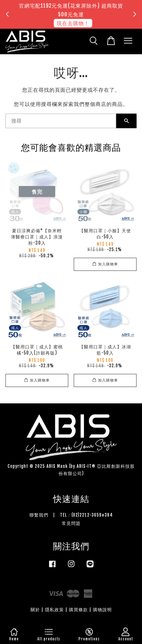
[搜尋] (61, 121)
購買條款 (78, 610)
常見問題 (71, 523)
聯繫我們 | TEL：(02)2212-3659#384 (71, 515)
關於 (35, 610)
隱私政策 (54, 610)
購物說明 (102, 610)
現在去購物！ (73, 23)
